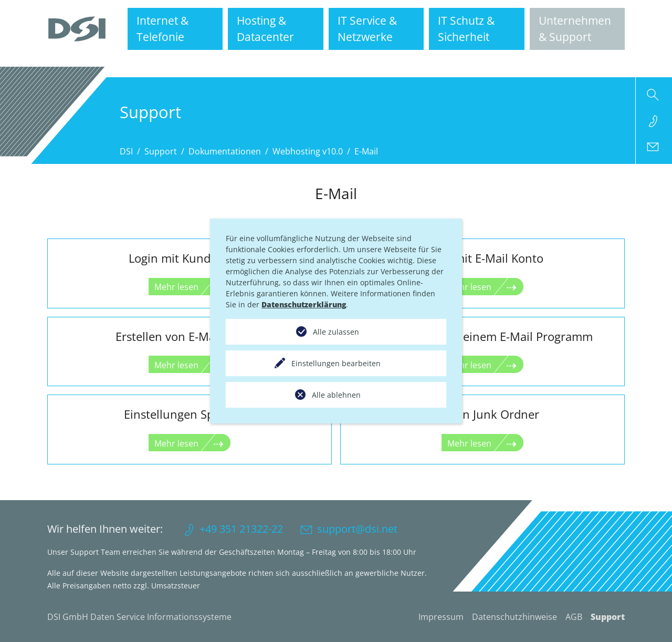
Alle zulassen (336, 332)
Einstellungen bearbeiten (336, 363)
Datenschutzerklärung (304, 304)
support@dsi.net (357, 529)
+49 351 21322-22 (241, 529)
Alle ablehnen (336, 395)
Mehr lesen (176, 287)
